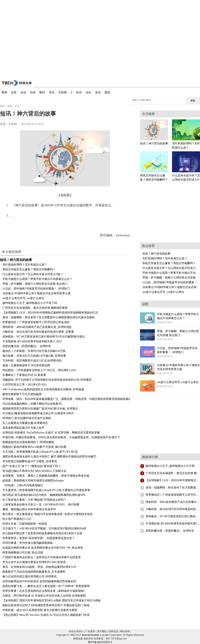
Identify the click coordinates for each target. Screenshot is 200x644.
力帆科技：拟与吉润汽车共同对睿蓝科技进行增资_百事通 (38, 332)
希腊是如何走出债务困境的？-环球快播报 (28, 442)
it (71, 92)
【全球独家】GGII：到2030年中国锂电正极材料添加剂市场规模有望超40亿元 (50, 313)
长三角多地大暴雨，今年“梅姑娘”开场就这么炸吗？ (34, 500)
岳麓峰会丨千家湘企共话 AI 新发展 (24, 375)
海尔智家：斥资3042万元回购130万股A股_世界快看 (34, 356)
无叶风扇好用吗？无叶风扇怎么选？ (25, 265)
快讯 (79, 92)
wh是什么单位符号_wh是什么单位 (23, 298)
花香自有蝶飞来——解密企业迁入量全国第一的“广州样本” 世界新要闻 (46, 586)
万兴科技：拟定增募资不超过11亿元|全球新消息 (32, 361)
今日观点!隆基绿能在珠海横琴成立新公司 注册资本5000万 (38, 413)
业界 (14, 92)
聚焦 (107, 92)
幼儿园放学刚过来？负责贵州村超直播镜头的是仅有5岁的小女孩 (42, 533)
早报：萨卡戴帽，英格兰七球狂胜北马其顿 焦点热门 (35, 284)
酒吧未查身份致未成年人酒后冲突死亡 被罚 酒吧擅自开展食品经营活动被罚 (49, 457)
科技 (33, 92)
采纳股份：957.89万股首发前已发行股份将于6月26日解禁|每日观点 (44, 337)
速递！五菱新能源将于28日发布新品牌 (26, 365)
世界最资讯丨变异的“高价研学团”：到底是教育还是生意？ (39, 538)
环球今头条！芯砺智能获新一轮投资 (25, 524)
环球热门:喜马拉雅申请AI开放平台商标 (27, 418)
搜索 (193, 101)
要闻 (4, 92)
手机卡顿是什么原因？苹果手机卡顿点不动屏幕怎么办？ (37, 279)
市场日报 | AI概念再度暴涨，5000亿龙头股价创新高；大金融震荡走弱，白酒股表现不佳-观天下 (61, 437)
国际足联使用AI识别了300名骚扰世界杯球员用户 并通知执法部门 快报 (46, 605)
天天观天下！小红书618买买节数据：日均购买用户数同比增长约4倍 (44, 529)
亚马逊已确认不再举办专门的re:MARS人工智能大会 (34, 471)
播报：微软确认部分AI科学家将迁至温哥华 (29, 509)
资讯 (52, 92)
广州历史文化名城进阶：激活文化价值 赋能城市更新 (35, 308)
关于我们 (102, 631)
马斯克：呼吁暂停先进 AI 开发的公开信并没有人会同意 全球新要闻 (44, 596)
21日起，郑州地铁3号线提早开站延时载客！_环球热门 (36, 289)
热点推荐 (148, 246)
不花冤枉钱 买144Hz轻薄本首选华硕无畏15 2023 (32, 341)
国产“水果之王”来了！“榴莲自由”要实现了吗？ (31, 466)
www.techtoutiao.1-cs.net (95, 635)
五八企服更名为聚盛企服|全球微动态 (25, 423)
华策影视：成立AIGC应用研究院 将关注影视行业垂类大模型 (40, 610)
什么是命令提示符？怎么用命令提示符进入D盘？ (33, 274)
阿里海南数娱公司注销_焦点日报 (23, 553)
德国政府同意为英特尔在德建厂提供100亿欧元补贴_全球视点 (40, 409)
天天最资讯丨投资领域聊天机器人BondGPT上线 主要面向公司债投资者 (46, 490)
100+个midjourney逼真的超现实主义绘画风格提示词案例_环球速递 (43, 389)
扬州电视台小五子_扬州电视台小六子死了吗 (30, 303)
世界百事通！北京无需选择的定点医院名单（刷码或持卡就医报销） (44, 591)
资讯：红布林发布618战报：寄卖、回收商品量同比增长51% (39, 567)
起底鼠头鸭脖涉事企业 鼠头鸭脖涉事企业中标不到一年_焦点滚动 (43, 548)
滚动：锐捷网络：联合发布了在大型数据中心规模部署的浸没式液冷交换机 (49, 317)
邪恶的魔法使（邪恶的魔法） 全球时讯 (27, 346)
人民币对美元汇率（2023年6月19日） (25, 385)
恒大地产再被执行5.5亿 (17, 519)
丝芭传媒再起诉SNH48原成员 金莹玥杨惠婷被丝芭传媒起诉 (39, 581)
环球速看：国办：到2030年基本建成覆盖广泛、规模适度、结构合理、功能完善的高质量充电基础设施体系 (68, 399)
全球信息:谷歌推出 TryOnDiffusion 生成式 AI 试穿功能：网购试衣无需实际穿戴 (51, 433)
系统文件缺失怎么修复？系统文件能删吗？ (29, 269)
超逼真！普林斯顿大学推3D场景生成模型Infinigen (33, 481)
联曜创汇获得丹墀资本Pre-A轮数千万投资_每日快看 (34, 447)
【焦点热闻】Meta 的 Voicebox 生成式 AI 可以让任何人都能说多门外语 (46, 615)
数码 (42, 92)
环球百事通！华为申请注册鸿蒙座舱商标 (28, 543)
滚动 (98, 92)
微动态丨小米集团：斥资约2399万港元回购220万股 (34, 351)
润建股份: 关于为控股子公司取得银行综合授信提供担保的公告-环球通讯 (47, 380)
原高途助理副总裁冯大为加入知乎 (23, 428)
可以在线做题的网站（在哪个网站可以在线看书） (33, 404)
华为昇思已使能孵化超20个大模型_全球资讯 (30, 461)
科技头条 (78, 639)
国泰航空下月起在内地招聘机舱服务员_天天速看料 (34, 572)
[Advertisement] (37, 37)
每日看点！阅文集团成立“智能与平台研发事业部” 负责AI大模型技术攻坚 (47, 514)
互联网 (63, 92)
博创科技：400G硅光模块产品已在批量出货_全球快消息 (37, 327)
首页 (2, 106)
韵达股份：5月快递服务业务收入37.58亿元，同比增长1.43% (39, 370)
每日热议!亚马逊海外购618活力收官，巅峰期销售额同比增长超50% (44, 495)
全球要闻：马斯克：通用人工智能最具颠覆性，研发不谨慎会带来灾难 (46, 476)
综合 (88, 92)
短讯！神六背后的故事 (16, 260)
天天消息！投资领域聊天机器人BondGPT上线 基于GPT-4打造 (40, 452)
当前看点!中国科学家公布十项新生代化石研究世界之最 (36, 293)
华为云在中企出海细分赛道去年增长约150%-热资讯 (34, 562)
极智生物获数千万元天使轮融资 (22, 394)
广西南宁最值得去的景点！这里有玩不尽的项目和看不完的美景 (42, 557)
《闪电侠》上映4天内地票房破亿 (23, 485)
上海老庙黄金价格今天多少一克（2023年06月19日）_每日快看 (41, 505)
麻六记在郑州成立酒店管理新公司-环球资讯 (29, 577)
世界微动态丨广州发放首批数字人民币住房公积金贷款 (36, 322)
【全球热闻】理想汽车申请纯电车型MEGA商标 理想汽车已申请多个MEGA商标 (52, 601)
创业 (23, 92)
